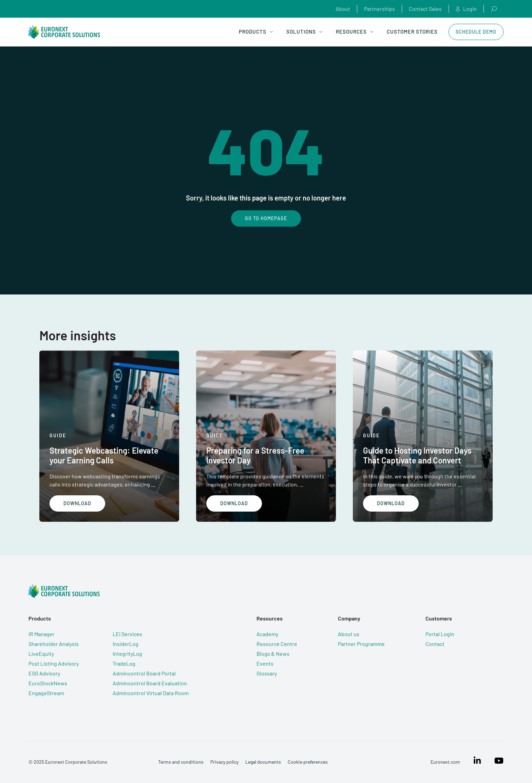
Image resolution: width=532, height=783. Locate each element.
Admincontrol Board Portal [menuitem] (144, 673)
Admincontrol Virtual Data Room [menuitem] (151, 693)
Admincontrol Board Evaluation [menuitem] (150, 683)
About (343, 9)
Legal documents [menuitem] (263, 762)
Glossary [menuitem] (267, 673)
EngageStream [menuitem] (46, 693)
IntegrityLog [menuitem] (127, 654)
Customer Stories (412, 32)
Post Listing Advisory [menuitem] (54, 663)
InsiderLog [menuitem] (126, 644)
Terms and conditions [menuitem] (181, 762)
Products (256, 32)
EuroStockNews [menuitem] (48, 683)
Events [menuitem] (265, 663)
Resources (355, 32)
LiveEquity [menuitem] (41, 654)
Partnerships (379, 9)
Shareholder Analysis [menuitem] (54, 644)
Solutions (304, 32)
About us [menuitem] (349, 634)
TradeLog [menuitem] (124, 663)
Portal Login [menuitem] (440, 634)
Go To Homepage (266, 218)
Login (466, 9)
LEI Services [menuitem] (127, 634)
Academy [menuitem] (267, 634)
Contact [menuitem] (435, 644)
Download (77, 503)
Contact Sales (425, 9)
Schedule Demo (476, 32)
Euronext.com (445, 762)
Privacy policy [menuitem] (224, 762)
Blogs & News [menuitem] (273, 654)
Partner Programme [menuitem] (361, 644)
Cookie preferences (308, 762)
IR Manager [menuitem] (42, 634)
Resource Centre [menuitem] (277, 644)
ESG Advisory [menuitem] (44, 673)
